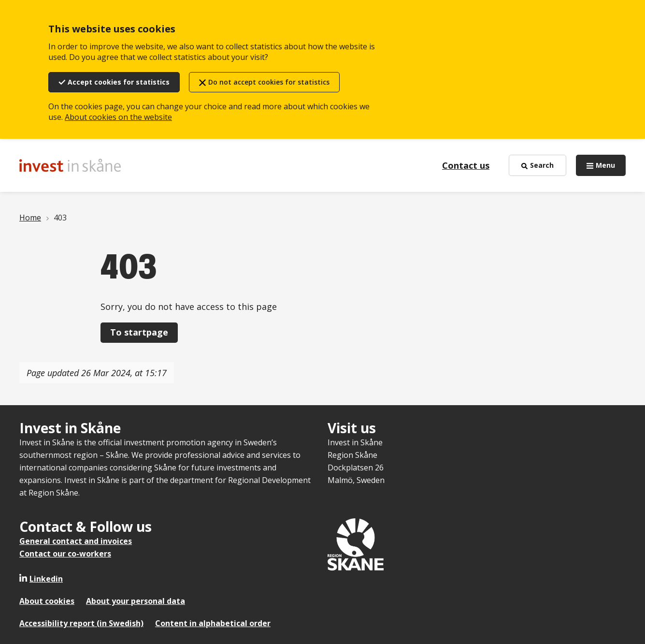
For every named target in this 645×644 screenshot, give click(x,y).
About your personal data (136, 601)
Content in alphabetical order (213, 623)
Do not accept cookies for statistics (269, 82)
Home (30, 218)
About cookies (47, 601)
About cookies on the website (118, 117)
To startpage (139, 332)
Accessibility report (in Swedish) (81, 623)
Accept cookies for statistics (119, 82)
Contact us (466, 165)
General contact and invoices (76, 541)
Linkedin (46, 579)
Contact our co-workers (65, 554)
